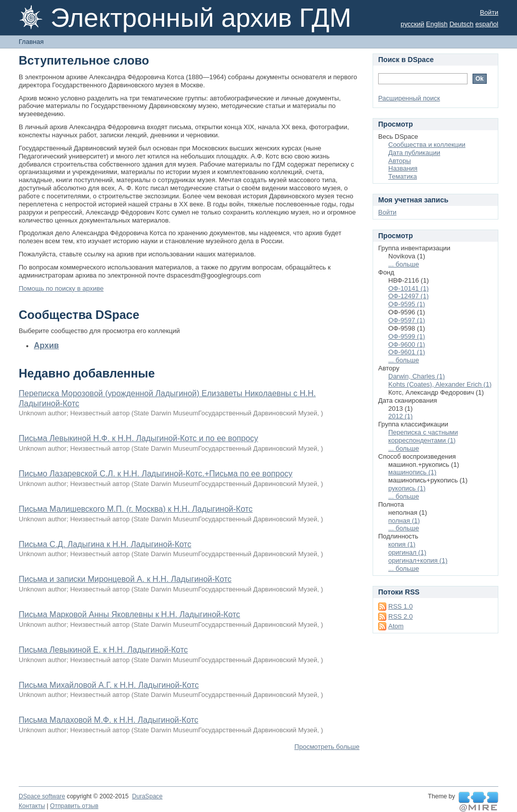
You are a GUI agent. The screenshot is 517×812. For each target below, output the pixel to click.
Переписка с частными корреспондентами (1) (423, 436)
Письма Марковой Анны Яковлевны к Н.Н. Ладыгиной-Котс (130, 614)
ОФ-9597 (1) (407, 320)
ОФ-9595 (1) (407, 304)
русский (413, 24)
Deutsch (461, 24)
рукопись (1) (407, 488)
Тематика (403, 176)
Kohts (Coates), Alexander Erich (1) (440, 384)
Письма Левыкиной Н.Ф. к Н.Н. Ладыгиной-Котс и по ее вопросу (138, 438)
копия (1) (402, 544)
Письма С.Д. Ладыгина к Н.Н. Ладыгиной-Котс (105, 544)
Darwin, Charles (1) (417, 376)
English (437, 24)
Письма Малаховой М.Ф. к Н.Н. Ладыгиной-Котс (109, 720)
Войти (489, 12)
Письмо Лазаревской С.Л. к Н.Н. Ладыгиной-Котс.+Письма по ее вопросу (156, 474)
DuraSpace (147, 796)
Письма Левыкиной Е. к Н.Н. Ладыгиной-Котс (103, 650)
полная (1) (404, 521)
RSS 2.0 (400, 616)
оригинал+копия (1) (418, 560)
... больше (404, 264)
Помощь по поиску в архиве (61, 288)
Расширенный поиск (409, 98)
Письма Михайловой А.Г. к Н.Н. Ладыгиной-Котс (109, 685)
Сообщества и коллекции (427, 145)
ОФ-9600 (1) (407, 344)
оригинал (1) (407, 552)
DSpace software (42, 796)
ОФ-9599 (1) (407, 336)
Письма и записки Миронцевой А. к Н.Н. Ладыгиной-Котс (125, 579)
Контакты (32, 806)
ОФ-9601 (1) (407, 352)
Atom (396, 626)
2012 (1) (400, 416)
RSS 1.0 (400, 606)
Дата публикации (414, 153)
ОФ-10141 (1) (408, 288)
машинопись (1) (412, 472)
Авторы (400, 161)
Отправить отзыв (74, 806)
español (487, 24)
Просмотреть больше (327, 747)
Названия (403, 168)
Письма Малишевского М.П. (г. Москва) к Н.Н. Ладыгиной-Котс (136, 509)
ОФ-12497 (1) (408, 296)
